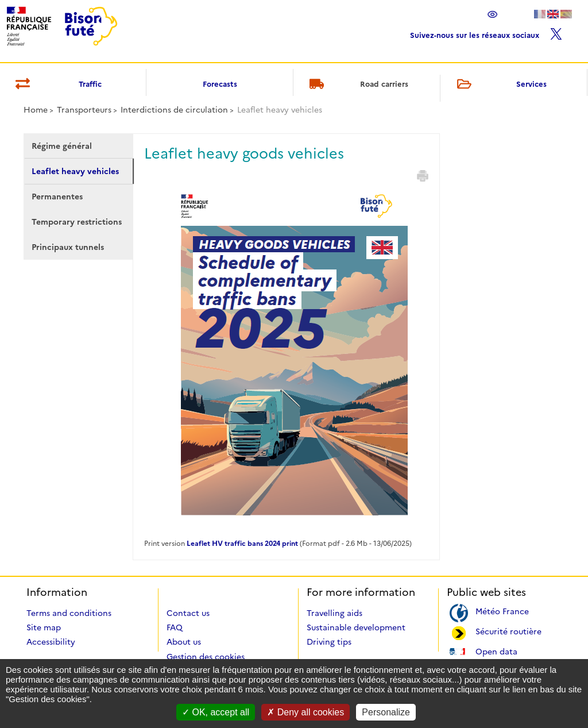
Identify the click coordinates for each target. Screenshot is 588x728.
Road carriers (357, 85)
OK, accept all (216, 712)
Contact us (188, 613)
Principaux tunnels (68, 247)
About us (184, 642)
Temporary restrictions (77, 222)
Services (500, 85)
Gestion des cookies (206, 657)
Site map (44, 627)
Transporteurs (84, 110)
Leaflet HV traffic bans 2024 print (242, 543)
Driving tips (329, 642)
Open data (496, 651)
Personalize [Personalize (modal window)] (386, 712)
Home (36, 110)
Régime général (62, 146)
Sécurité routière (508, 631)
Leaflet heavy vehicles (75, 171)
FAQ (175, 627)
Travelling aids (334, 613)
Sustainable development (356, 627)
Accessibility (51, 642)
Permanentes (57, 197)
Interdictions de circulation (174, 110)
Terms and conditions (69, 613)
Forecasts (220, 84)
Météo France (502, 610)
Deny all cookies (305, 712)
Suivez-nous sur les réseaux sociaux (486, 32)
